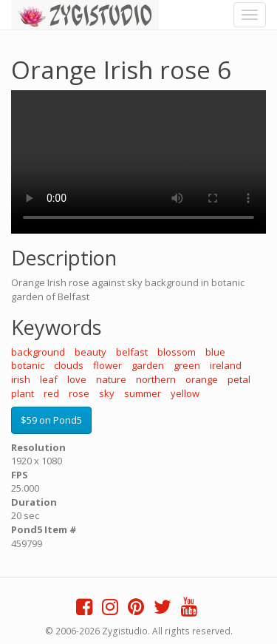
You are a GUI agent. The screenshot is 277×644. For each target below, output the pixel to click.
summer (143, 393)
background (38, 352)
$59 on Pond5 (51, 420)
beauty (90, 352)
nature (111, 379)
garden (148, 365)
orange (202, 379)
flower (107, 365)
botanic (28, 365)
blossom (177, 352)
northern (156, 379)
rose (79, 393)
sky (107, 393)
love (77, 379)
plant (23, 393)
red (51, 393)
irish (21, 379)
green (187, 365)
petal (239, 379)
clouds (69, 365)
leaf (49, 379)
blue (215, 352)
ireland (226, 365)
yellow (185, 393)
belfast (132, 352)
